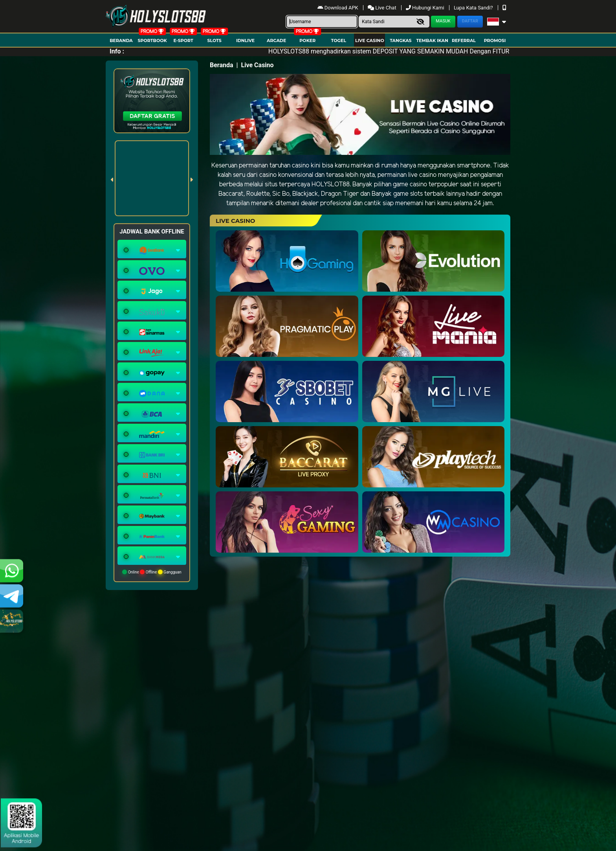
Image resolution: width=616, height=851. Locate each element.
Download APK (338, 8)
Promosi (495, 40)
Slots (214, 40)
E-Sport (183, 40)
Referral (464, 40)
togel (339, 40)
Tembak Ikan (432, 40)
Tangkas (401, 40)
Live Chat (383, 8)
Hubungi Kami (426, 8)
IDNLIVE (245, 40)
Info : (117, 51)
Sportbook (152, 40)
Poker (307, 40)
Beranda (121, 40)
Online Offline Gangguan (152, 572)
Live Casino (370, 40)
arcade (276, 40)
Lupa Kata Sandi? (474, 8)
